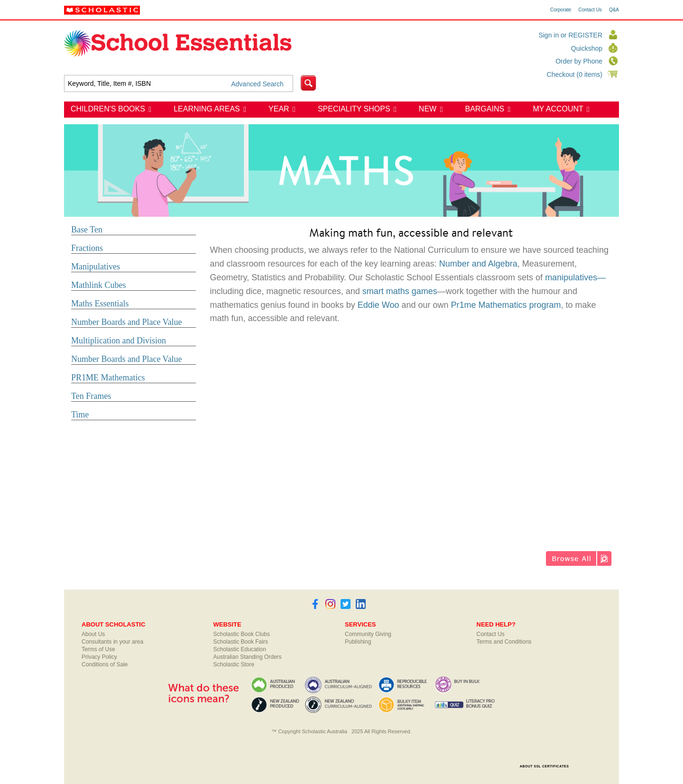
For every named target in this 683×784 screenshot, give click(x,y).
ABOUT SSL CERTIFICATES (545, 766)
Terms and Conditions (504, 642)
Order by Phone (579, 61)
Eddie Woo (378, 305)
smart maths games (400, 291)
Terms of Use (98, 649)
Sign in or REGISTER (570, 35)
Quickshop (587, 48)
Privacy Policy (99, 657)
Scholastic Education (240, 649)
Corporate (561, 10)
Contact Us (590, 10)
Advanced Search (257, 84)
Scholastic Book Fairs (241, 642)
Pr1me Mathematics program (506, 305)
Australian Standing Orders (248, 657)
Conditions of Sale (105, 664)
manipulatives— (575, 277)
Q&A (614, 10)
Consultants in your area (112, 642)
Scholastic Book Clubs (242, 634)
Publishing (358, 642)
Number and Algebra (478, 264)
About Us (93, 634)
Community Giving (368, 634)
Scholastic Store (234, 664)
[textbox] (179, 83)
